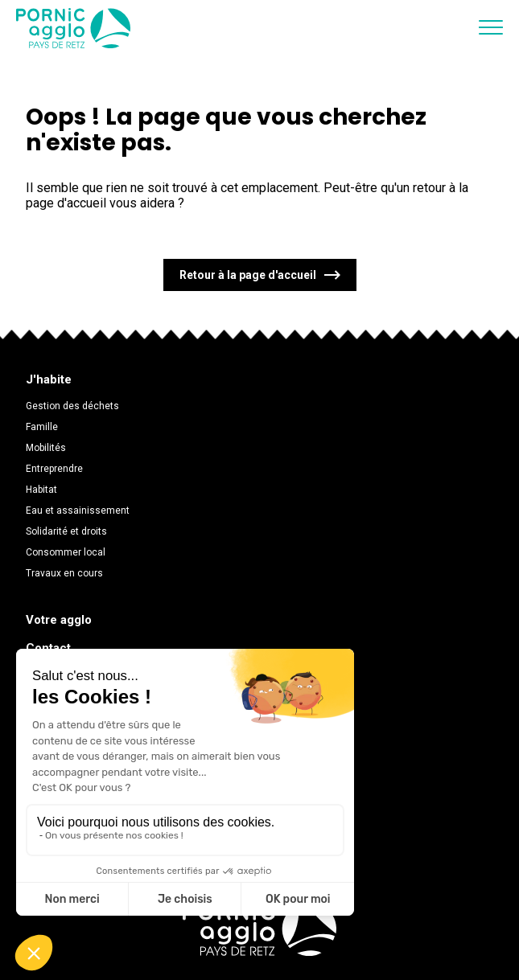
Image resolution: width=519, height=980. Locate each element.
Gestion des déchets (72, 406)
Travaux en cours (64, 573)
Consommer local (66, 552)
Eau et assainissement (78, 511)
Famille (42, 427)
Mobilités (46, 448)
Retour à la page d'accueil (248, 275)
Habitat (41, 490)
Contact (48, 648)
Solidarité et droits (66, 531)
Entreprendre (54, 469)
